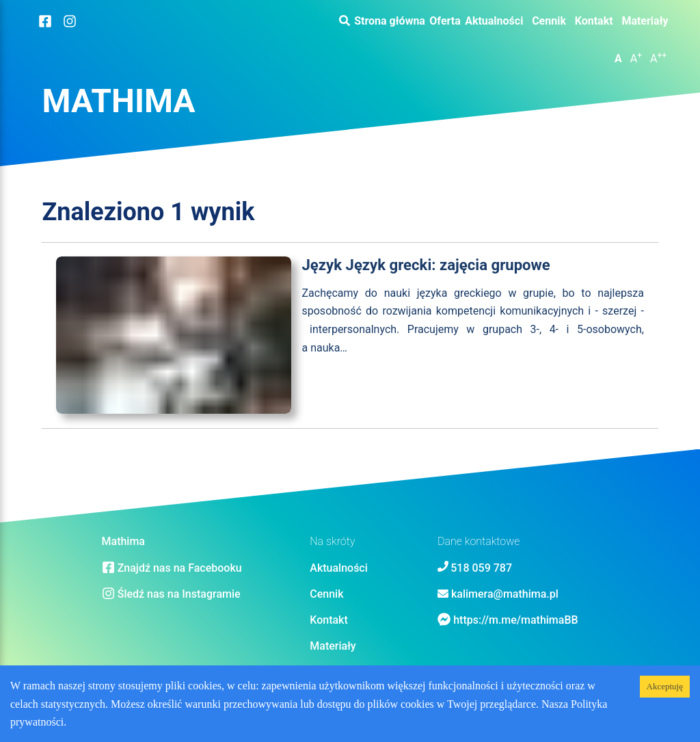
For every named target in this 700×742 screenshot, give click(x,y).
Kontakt (594, 21)
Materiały (645, 21)
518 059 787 (481, 568)
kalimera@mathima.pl (505, 594)
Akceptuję (665, 686)
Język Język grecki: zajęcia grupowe (426, 265)
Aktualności (494, 21)
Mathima (118, 101)
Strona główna (390, 21)
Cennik (549, 21)
